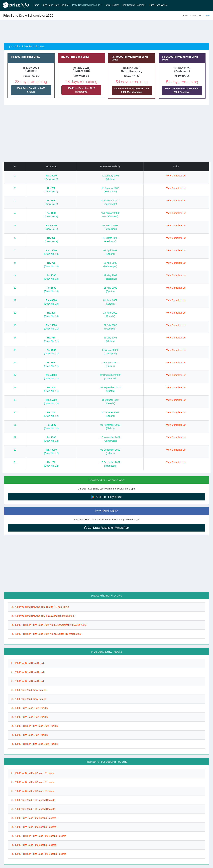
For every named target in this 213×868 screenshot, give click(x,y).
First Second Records (133, 5)
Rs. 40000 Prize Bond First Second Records (33, 845)
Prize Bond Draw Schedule (86, 5)
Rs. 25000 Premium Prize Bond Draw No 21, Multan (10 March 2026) (46, 634)
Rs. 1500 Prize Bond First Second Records (33, 800)
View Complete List (176, 176)
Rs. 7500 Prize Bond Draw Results (28, 699)
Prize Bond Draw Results (55, 5)
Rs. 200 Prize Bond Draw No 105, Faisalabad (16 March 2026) (43, 616)
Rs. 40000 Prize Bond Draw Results (29, 735)
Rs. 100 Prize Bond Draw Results (28, 663)
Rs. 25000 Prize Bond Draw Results (29, 717)
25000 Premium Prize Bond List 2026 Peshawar (182, 90)
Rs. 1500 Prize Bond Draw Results (28, 690)
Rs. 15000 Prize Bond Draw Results (29, 708)
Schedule (197, 16)
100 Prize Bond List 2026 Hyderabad (81, 90)
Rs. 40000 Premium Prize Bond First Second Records (38, 854)
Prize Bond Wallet (158, 5)
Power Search (112, 5)
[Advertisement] (106, 32)
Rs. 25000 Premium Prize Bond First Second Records (38, 836)
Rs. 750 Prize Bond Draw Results (28, 681)
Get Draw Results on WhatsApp (107, 528)
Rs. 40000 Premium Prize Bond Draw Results (34, 744)
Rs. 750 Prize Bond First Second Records (32, 791)
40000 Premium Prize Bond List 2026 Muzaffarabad (132, 90)
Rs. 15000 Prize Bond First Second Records (33, 818)
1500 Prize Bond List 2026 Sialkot (31, 90)
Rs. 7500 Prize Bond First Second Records (33, 809)
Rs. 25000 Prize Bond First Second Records (33, 827)
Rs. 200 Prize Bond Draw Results (28, 672)
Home (36, 5)
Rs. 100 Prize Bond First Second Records (32, 773)
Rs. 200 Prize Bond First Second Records (32, 782)
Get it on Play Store (106, 497)
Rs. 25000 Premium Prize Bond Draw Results (34, 726)
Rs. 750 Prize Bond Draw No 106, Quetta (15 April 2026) (40, 607)
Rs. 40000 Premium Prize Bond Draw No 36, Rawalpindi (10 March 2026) (49, 625)
